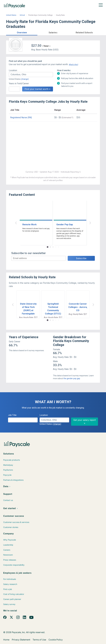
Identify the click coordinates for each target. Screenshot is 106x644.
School (22, 15)
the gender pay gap (72, 378)
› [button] (90, 222)
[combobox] (31, 75)
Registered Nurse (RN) (21, 117)
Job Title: (12, 415)
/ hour (46, 46)
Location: (13, 70)
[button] (22, 32)
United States (11, 15)
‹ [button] (16, 222)
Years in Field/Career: (19, 83)
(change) (25, 79)
